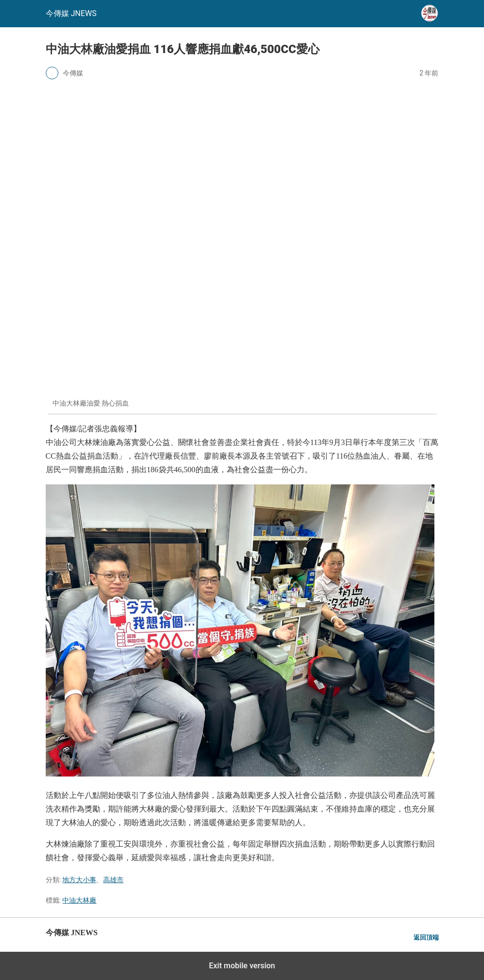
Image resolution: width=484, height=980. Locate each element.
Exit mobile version (242, 966)
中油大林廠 (79, 900)
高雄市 (113, 880)
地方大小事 (79, 880)
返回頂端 (426, 937)
